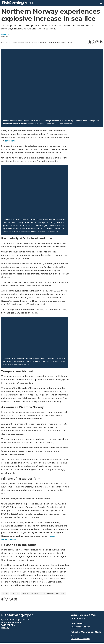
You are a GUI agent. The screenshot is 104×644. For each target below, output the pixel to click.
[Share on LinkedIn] (97, 42)
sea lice (15, 594)
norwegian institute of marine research (43, 594)
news (5, 594)
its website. (10, 141)
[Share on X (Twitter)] (93, 42)
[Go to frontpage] (18, 3)
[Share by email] (101, 42)
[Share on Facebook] (90, 42)
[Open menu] (101, 3)
